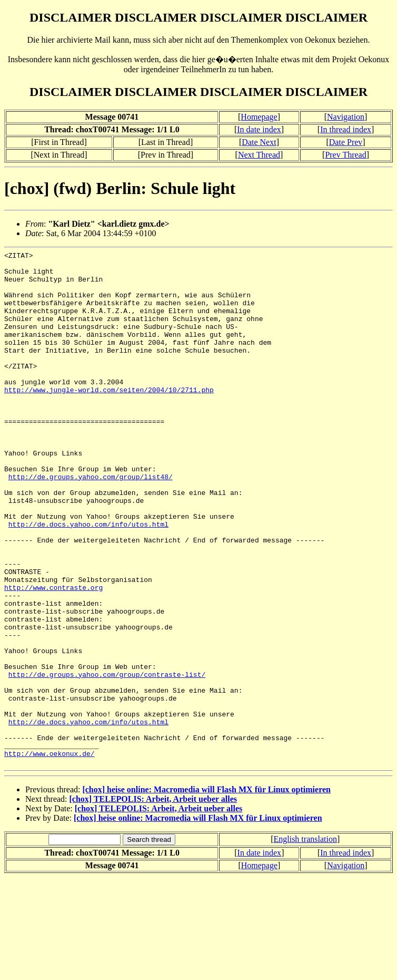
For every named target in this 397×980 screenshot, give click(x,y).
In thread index (346, 129)
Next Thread (259, 155)
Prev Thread (345, 155)
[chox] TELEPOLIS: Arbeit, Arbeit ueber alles (153, 902)
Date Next (259, 142)
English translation (305, 942)
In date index (259, 129)
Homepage (259, 117)
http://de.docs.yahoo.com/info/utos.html (88, 579)
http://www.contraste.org (53, 655)
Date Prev (346, 142)
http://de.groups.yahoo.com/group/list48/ (91, 522)
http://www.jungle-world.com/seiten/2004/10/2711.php (109, 418)
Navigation (346, 117)
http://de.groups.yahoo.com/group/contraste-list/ (107, 760)
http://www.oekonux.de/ (49, 855)
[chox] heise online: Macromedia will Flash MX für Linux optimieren (206, 892)
